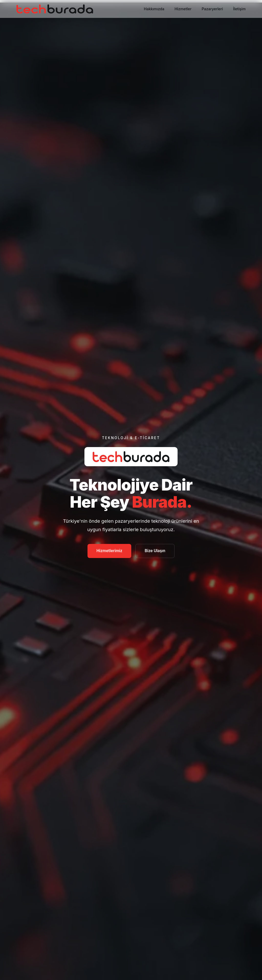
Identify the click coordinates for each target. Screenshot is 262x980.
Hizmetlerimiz (109, 551)
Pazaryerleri (212, 9)
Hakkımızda (154, 9)
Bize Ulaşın (155, 551)
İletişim (239, 9)
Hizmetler (183, 9)
